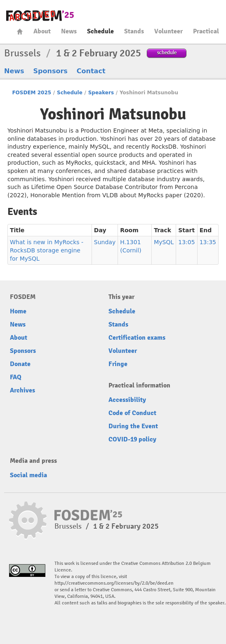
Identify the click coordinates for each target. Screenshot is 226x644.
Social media (28, 475)
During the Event (133, 426)
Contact (91, 71)
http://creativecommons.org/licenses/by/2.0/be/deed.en (114, 583)
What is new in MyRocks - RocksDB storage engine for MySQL (47, 250)
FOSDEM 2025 (32, 93)
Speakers (101, 93)
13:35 (208, 242)
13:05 (186, 242)
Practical (206, 31)
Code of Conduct (132, 413)
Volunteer (168, 31)
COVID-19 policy (132, 439)
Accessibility (127, 400)
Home (20, 31)
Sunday (105, 242)
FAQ (16, 377)
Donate (20, 364)
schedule (167, 52)
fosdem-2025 (40, 16)
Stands (134, 31)
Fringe (118, 364)
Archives (22, 390)
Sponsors (51, 71)
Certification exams (137, 338)
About (42, 31)
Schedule (100, 31)
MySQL (164, 242)
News (69, 31)
